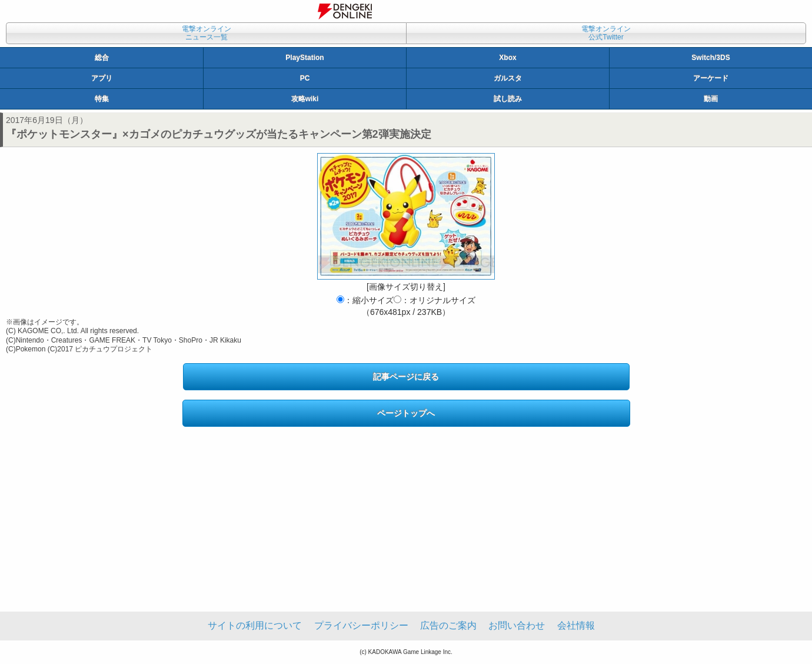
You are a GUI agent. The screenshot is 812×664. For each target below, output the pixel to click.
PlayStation (304, 58)
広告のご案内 (448, 625)
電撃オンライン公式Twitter (606, 33)
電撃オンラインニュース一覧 (207, 33)
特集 (102, 99)
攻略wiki (305, 99)
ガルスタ (508, 78)
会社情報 (576, 625)
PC (305, 78)
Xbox (507, 58)
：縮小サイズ (365, 300)
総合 (102, 58)
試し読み (508, 99)
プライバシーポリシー (361, 625)
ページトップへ (406, 413)
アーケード (711, 78)
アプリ (102, 78)
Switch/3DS (710, 58)
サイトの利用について (255, 625)
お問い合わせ (517, 625)
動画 (711, 99)
